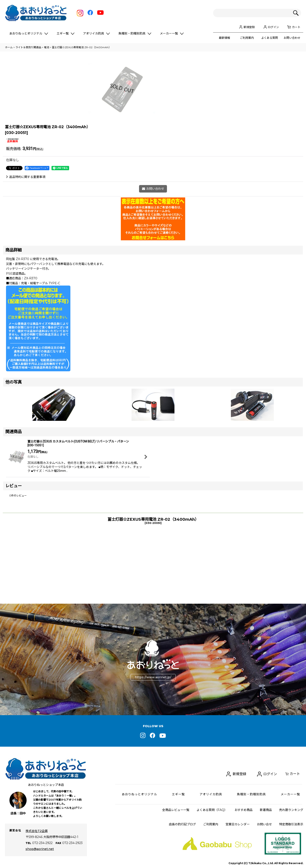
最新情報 (224, 38)
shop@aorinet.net (40, 849)
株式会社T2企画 (37, 831)
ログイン (273, 27)
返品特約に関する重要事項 (26, 239)
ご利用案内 (247, 38)
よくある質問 (270, 38)
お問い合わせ (292, 38)
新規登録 (249, 27)
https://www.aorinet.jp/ (153, 677)
